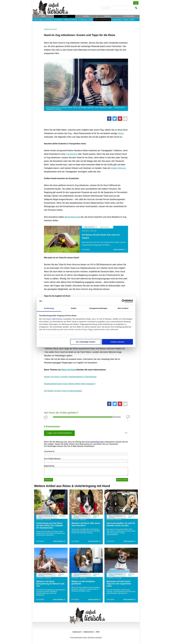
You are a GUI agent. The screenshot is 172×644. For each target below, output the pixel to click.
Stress (121, 133)
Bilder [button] (133, 20)
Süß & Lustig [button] (38, 20)
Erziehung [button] (48, 20)
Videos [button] (126, 20)
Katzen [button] (86, 16)
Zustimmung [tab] (49, 308)
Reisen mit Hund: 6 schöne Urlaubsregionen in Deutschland (70, 377)
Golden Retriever (118, 168)
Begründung (49, 466)
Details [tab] (74, 308)
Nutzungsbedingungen (95, 442)
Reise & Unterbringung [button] (102, 20)
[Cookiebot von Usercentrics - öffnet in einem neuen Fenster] (123, 301)
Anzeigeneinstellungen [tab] (98, 308)
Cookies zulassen (117, 342)
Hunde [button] (65, 16)
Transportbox (72, 154)
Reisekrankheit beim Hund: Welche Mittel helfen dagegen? (70, 384)
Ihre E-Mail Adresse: (52, 459)
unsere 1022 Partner (54, 319)
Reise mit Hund (69, 370)
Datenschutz (88, 632)
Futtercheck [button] (129, 16)
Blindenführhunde (72, 217)
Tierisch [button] (107, 16)
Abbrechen (48, 480)
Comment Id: (49, 451)
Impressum (77, 632)
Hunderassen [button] (117, 20)
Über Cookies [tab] (123, 308)
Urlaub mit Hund (50, 29)
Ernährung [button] (83, 20)
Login (136, 3)
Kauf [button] (90, 20)
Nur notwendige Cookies (86, 342)
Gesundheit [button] (58, 20)
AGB (98, 632)
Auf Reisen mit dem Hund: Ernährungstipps (63, 391)
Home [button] (43, 16)
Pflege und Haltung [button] (71, 20)
